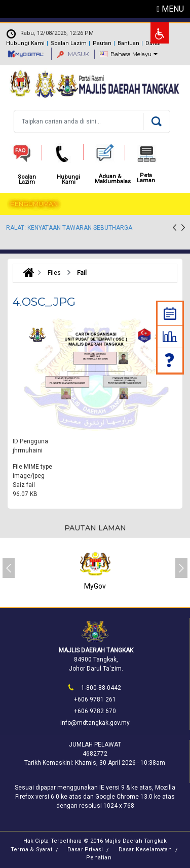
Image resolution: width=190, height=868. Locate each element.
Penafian (99, 858)
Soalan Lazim (170, 360)
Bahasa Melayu (131, 54)
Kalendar (170, 314)
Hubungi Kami (25, 43)
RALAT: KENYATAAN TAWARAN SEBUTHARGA (69, 228)
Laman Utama (26, 273)
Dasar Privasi (85, 850)
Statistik (170, 337)
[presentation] (175, 229)
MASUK (73, 54)
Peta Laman (146, 178)
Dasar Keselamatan (145, 850)
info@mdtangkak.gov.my (95, 723)
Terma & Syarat (31, 850)
